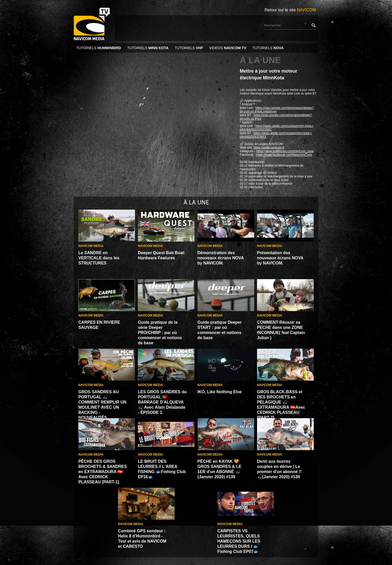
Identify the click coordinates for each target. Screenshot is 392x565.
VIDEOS (228, 48)
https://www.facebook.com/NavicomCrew (284, 155)
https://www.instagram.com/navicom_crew (285, 151)
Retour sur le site (290, 10)
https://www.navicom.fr (269, 148)
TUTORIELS (99, 48)
